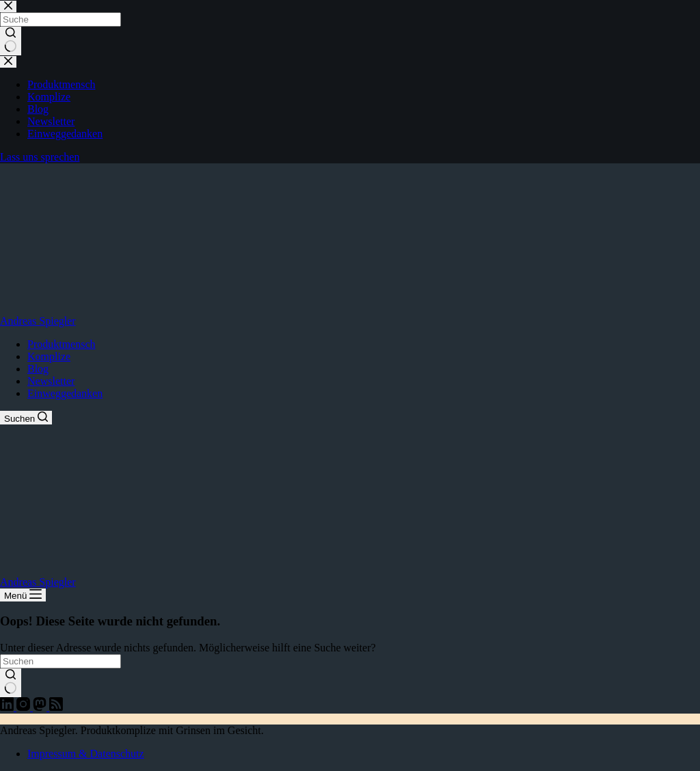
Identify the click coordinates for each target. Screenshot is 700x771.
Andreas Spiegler (38, 321)
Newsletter (51, 381)
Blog (38, 369)
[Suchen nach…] (60, 661)
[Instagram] (25, 707)
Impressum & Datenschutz (86, 754)
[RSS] (56, 707)
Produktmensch (62, 344)
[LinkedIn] (8, 707)
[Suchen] (26, 418)
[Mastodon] (41, 707)
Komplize (49, 356)
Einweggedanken (65, 393)
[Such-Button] (11, 683)
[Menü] (23, 595)
